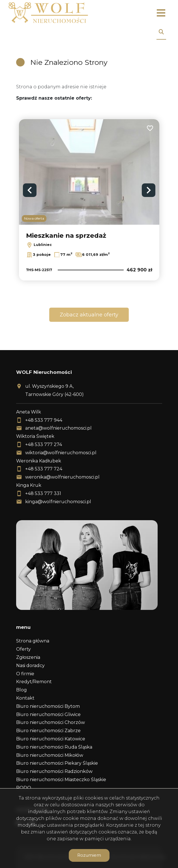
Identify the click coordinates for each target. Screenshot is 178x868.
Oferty (23, 649)
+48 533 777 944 (44, 420)
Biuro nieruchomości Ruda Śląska (54, 747)
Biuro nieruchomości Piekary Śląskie (57, 763)
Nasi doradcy (30, 666)
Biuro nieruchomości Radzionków (54, 771)
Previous (30, 190)
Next (149, 190)
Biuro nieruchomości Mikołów (50, 755)
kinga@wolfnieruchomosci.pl (58, 502)
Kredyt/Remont (34, 682)
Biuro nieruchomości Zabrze (48, 731)
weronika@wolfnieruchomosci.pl (62, 477)
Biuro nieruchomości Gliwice (48, 714)
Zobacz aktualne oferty (89, 315)
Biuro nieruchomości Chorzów (51, 722)
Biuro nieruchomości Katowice (51, 739)
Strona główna (33, 641)
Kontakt (25, 698)
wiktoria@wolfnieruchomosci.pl (61, 453)
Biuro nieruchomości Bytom (48, 706)
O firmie (25, 674)
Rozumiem (89, 855)
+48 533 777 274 (44, 444)
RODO (24, 788)
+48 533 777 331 (43, 493)
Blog (22, 690)
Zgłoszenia (28, 657)
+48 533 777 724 (44, 469)
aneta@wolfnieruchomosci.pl (58, 428)
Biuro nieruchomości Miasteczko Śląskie (61, 780)
